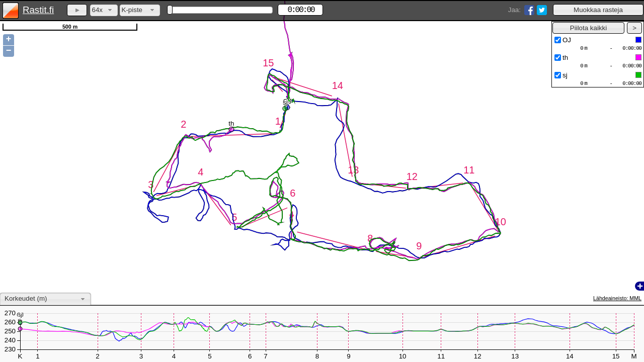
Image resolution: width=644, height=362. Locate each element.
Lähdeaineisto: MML (617, 298)
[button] (598, 10)
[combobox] (104, 10)
